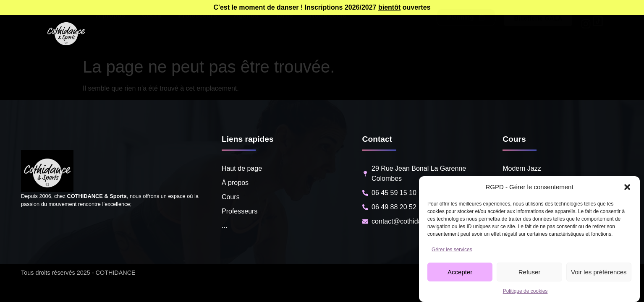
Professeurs (198, 34)
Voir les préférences (599, 272)
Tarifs (284, 34)
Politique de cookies (525, 291)
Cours (152, 34)
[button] (627, 187)
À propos (110, 34)
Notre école (328, 34)
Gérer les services (452, 250)
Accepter (460, 272)
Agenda (246, 34)
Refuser (530, 272)
